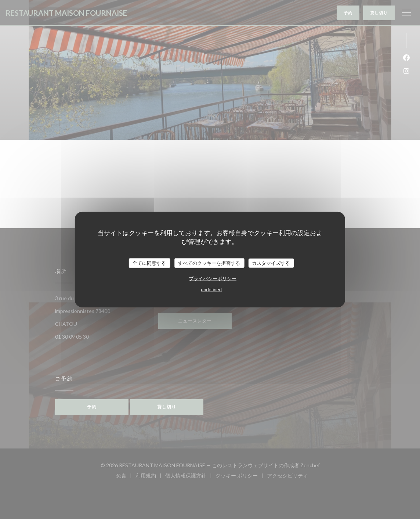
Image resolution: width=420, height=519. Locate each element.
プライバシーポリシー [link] (213, 279)
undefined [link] (211, 290)
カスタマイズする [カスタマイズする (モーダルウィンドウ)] (271, 263)
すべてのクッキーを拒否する (209, 263)
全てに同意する (149, 263)
